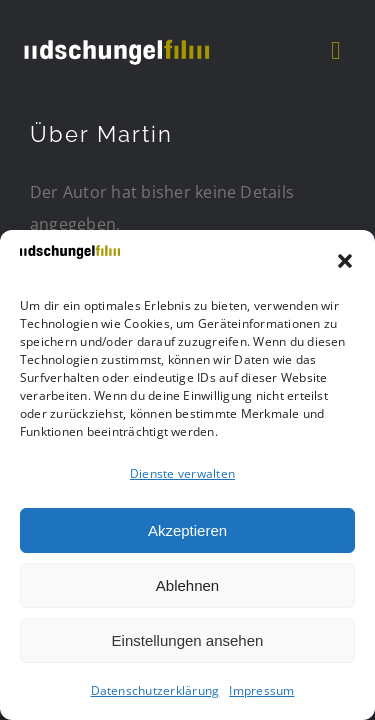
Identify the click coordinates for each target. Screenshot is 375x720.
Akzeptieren (187, 530)
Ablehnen (187, 585)
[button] (345, 261)
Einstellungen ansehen (188, 640)
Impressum (261, 690)
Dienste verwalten (182, 473)
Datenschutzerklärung (155, 690)
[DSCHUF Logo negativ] (116, 39)
